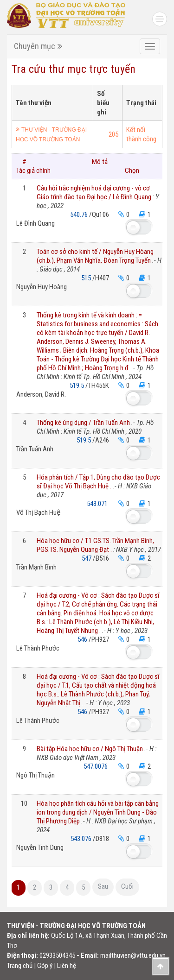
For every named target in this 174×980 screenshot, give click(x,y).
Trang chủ (20, 966)
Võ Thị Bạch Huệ (38, 512)
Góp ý (45, 966)
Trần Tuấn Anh (35, 449)
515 (87, 278)
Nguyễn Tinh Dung (40, 847)
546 (83, 639)
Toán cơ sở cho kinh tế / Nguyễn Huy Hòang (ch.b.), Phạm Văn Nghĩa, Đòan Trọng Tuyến (99, 260)
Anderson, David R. (41, 394)
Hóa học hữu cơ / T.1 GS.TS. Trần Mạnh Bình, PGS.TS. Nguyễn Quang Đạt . (99, 545)
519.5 (77, 386)
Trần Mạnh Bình (36, 567)
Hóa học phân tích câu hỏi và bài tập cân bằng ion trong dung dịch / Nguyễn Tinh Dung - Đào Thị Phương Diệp (98, 817)
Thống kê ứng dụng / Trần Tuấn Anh (95, 427)
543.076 (82, 839)
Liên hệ (67, 966)
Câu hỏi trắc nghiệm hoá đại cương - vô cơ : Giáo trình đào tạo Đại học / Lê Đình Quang (98, 197)
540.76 (80, 215)
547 (87, 558)
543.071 (98, 504)
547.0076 (96, 766)
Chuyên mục (38, 46)
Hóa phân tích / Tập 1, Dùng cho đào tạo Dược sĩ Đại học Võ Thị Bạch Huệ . (98, 486)
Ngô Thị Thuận (35, 775)
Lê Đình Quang (35, 223)
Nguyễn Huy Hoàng (42, 287)
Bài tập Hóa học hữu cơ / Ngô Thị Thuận (97, 753)
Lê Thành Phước (38, 648)
